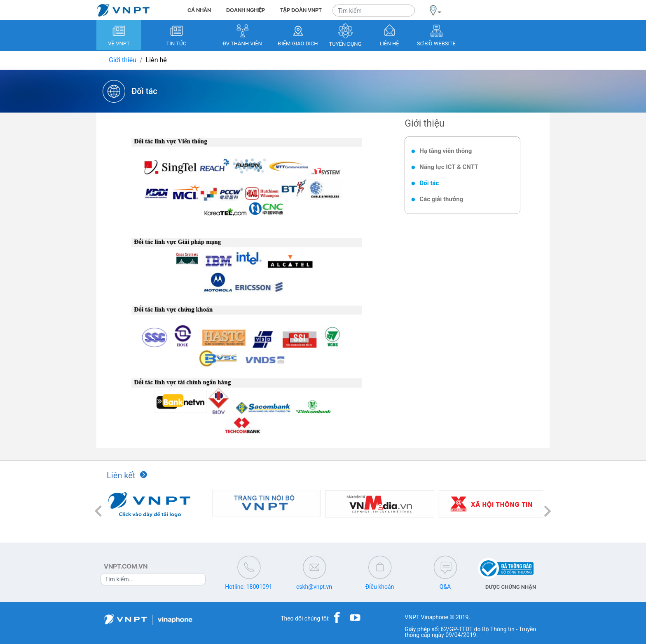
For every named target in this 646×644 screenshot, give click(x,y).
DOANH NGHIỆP (246, 10)
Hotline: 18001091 (248, 587)
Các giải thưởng (441, 199)
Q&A (445, 587)
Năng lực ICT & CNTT (449, 167)
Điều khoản (380, 587)
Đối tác (429, 183)
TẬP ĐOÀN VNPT (301, 10)
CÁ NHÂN (199, 10)
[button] (98, 511)
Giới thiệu (123, 60)
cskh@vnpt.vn (314, 587)
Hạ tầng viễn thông (446, 151)
